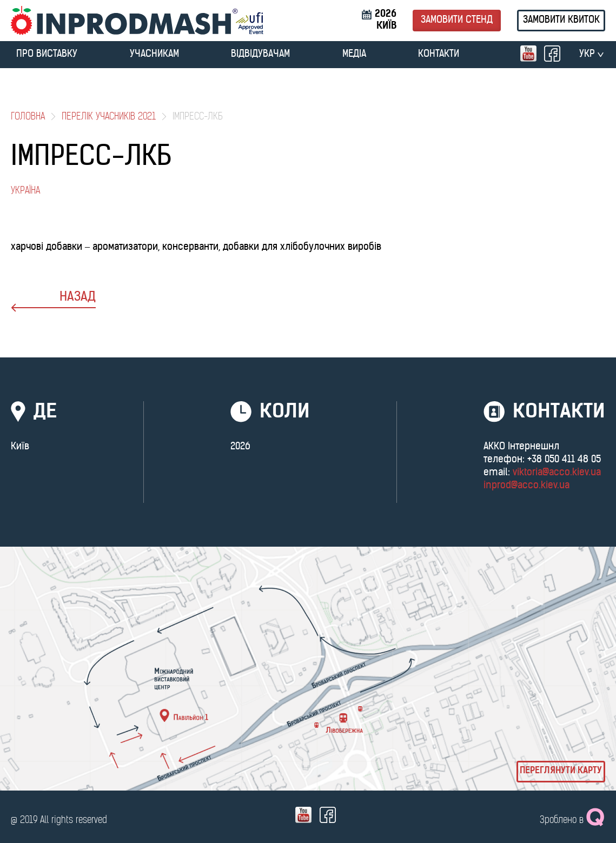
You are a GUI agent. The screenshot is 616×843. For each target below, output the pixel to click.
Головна (28, 117)
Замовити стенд (457, 20)
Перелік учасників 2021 (109, 117)
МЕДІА (354, 54)
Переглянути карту (561, 771)
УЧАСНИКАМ (154, 54)
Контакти (439, 54)
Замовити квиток (561, 20)
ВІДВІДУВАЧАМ (260, 54)
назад (53, 301)
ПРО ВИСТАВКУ (47, 54)
